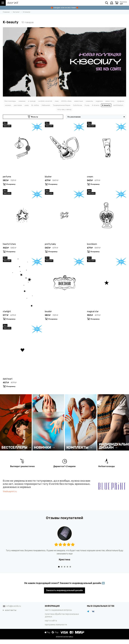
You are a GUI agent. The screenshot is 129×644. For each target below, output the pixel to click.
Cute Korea (77, 105)
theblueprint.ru (10, 492)
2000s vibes (66, 101)
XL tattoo (35, 105)
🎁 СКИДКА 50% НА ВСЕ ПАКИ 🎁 (65, 8)
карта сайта (51, 621)
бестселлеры (10, 101)
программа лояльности (56, 625)
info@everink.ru (14, 606)
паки (57, 101)
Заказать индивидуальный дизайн (64, 590)
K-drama (96, 105)
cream (90, 177)
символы (89, 101)
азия (27, 105)
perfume (7, 177)
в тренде (32, 101)
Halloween (46, 105)
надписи (99, 101)
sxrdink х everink (45, 101)
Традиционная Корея (62, 105)
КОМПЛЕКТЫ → (79, 448)
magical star (93, 312)
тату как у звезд (64, 109)
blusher (48, 177)
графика (121, 101)
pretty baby (50, 244)
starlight (7, 312)
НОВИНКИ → (45, 448)
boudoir (48, 312)
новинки (22, 101)
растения (18, 105)
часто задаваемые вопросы (58, 610)
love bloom (92, 244)
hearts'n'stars (9, 244)
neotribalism (118, 105)
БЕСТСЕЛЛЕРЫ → (16, 448)
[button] (59, 567)
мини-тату (110, 101)
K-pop (87, 105)
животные (79, 101)
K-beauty (106, 105)
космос (8, 105)
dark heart (8, 379)
